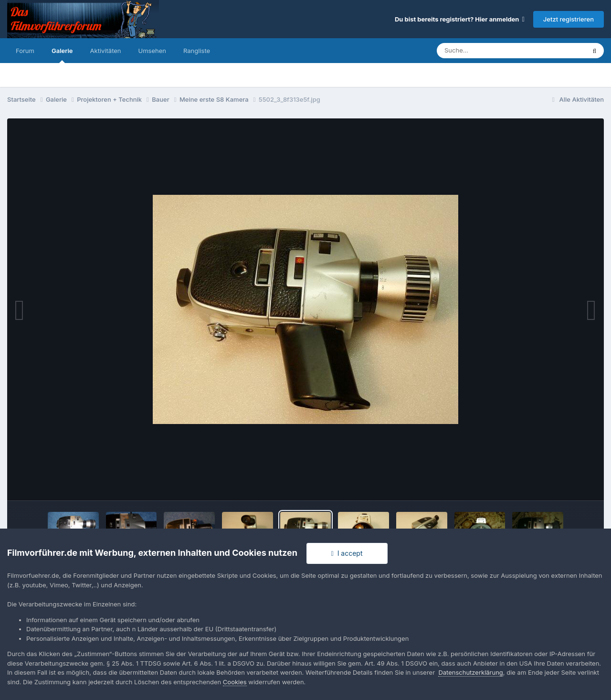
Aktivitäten (106, 51)
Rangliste (197, 51)
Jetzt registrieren (569, 19)
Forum (25, 51)
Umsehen (152, 51)
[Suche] (492, 51)
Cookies (235, 682)
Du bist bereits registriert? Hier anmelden (460, 19)
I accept (347, 553)
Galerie (62, 55)
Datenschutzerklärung (470, 672)
